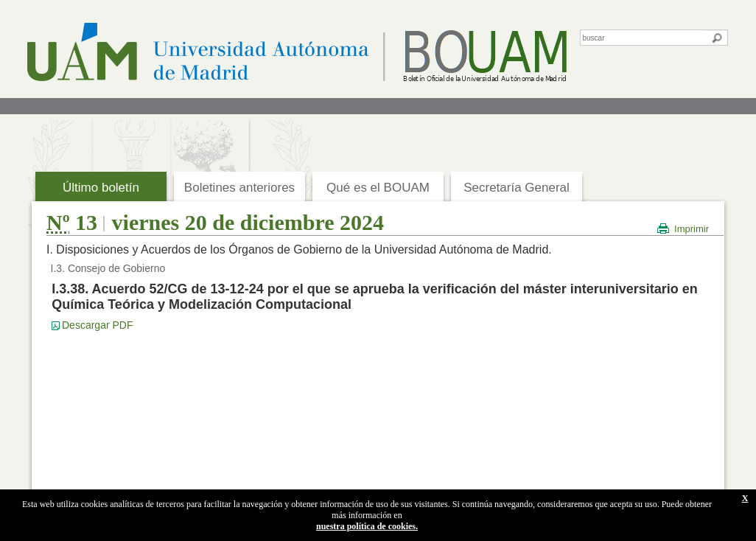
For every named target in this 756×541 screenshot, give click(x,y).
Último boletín (101, 188)
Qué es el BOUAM (378, 188)
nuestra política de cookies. (367, 526)
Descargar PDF (97, 325)
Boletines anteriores (239, 188)
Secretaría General (517, 188)
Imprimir (692, 229)
